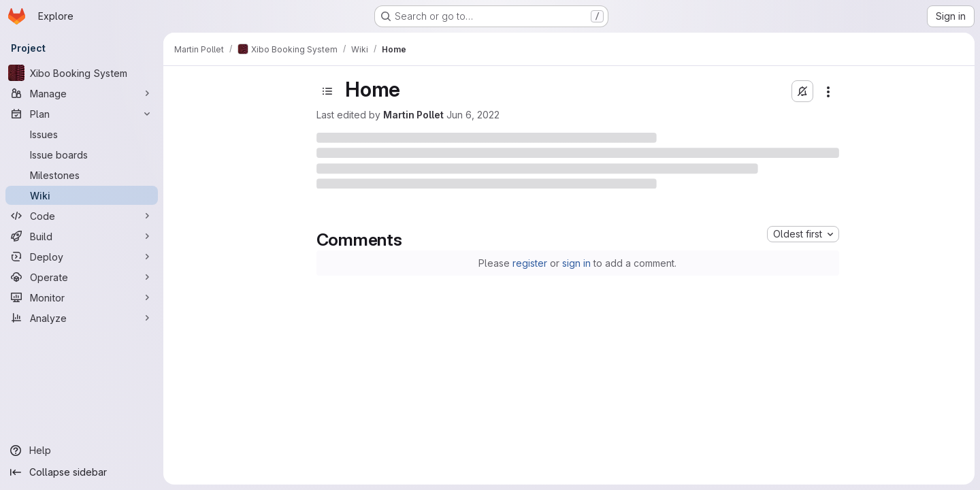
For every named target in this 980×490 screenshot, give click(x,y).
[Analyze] (82, 318)
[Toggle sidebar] (327, 91)
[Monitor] (82, 297)
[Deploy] (82, 257)
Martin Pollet (413, 115)
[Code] (82, 216)
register (530, 263)
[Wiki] (82, 195)
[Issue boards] (82, 154)
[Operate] (82, 277)
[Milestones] (82, 175)
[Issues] (82, 134)
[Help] (82, 451)
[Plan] (82, 114)
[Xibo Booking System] (82, 73)
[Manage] (82, 93)
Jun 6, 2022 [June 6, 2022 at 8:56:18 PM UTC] (473, 115)
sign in (576, 263)
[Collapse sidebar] (82, 472)
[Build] (82, 236)
